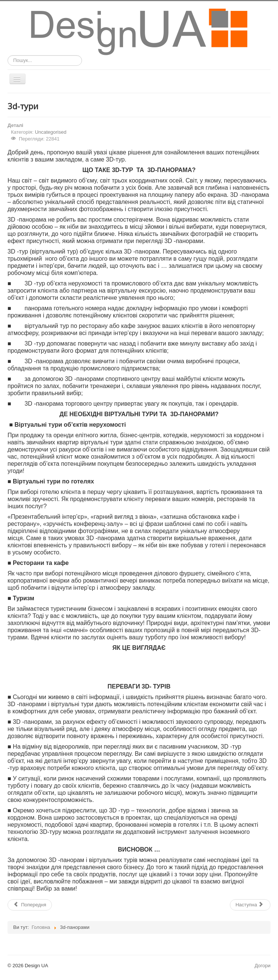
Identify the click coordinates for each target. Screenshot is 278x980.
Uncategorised (51, 132)
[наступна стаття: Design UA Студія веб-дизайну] (250, 905)
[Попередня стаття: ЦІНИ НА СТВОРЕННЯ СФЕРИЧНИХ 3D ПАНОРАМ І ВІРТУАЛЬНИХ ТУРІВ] (30, 905)
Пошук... (8, 55)
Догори (263, 966)
